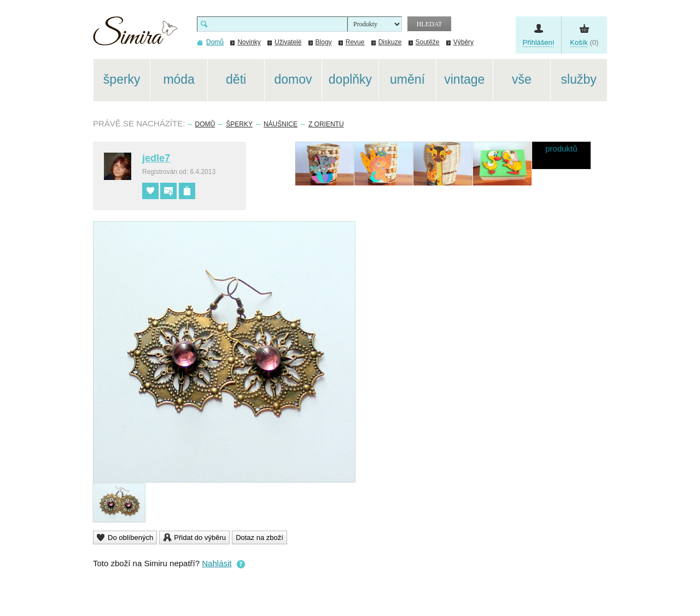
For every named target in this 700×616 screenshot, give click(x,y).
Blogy (324, 42)
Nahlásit (217, 563)
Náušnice (281, 124)
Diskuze (390, 42)
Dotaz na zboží (259, 537)
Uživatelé (288, 42)
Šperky (239, 124)
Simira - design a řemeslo (135, 35)
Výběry (463, 42)
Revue (355, 42)
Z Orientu (326, 124)
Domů (205, 124)
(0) (584, 43)
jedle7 (156, 158)
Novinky (249, 42)
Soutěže (428, 42)
